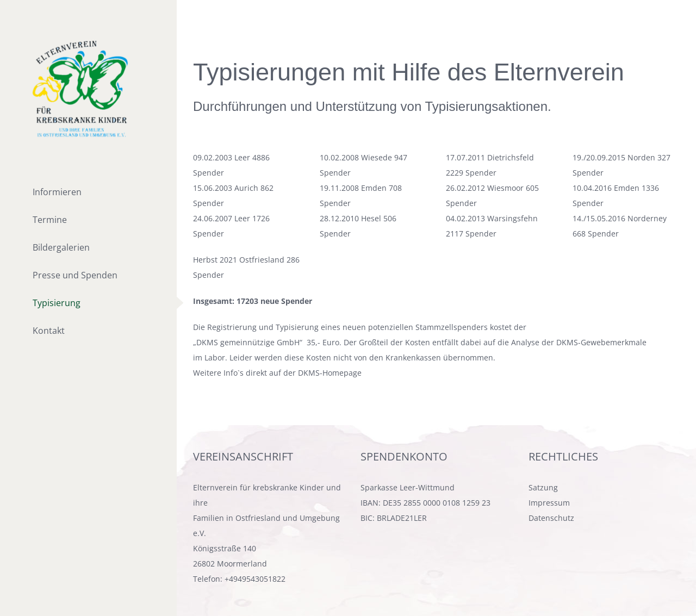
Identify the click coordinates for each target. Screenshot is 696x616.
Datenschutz (551, 518)
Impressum (549, 503)
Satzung (543, 487)
